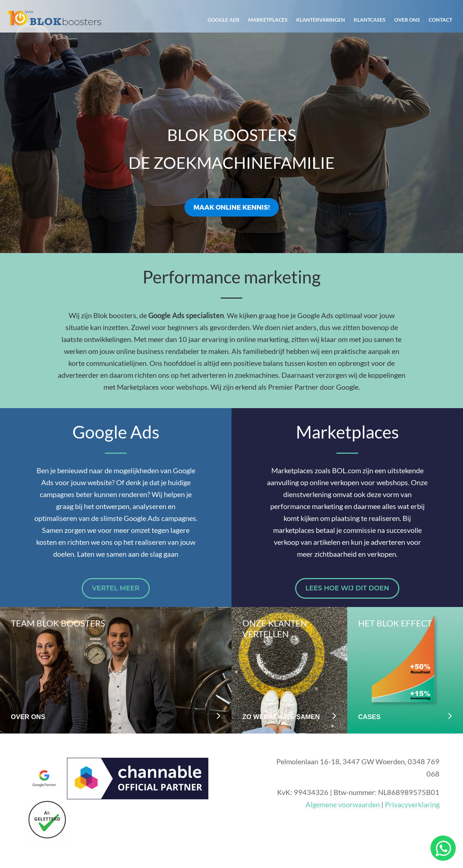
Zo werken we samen (281, 717)
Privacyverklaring (412, 804)
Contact (440, 20)
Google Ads (224, 20)
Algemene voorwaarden (343, 804)
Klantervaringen (321, 20)
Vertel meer (116, 588)
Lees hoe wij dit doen (347, 588)
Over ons (407, 20)
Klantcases (370, 20)
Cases (369, 717)
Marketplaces (268, 20)
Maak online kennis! (232, 207)
